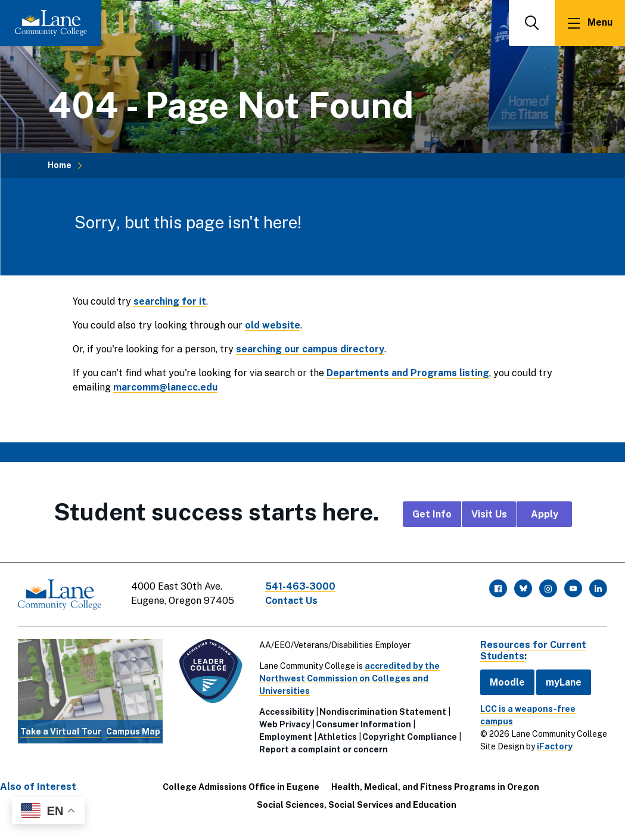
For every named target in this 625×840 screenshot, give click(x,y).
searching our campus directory (310, 349)
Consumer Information (363, 724)
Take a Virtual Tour (61, 731)
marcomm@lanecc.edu (165, 387)
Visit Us (489, 514)
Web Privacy (285, 724)
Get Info (432, 514)
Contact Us (291, 601)
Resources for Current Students (533, 650)
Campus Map (133, 731)
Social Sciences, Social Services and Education (357, 805)
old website (273, 325)
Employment (286, 737)
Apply (545, 514)
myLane (564, 682)
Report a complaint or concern (324, 749)
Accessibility (287, 712)
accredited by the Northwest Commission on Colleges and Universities (349, 678)
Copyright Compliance (410, 737)
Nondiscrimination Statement (383, 712)
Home (60, 165)
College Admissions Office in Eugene (241, 787)
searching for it (170, 301)
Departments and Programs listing (408, 373)
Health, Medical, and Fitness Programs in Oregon (435, 787)
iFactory (555, 746)
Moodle (507, 682)
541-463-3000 (300, 586)
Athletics (337, 737)
